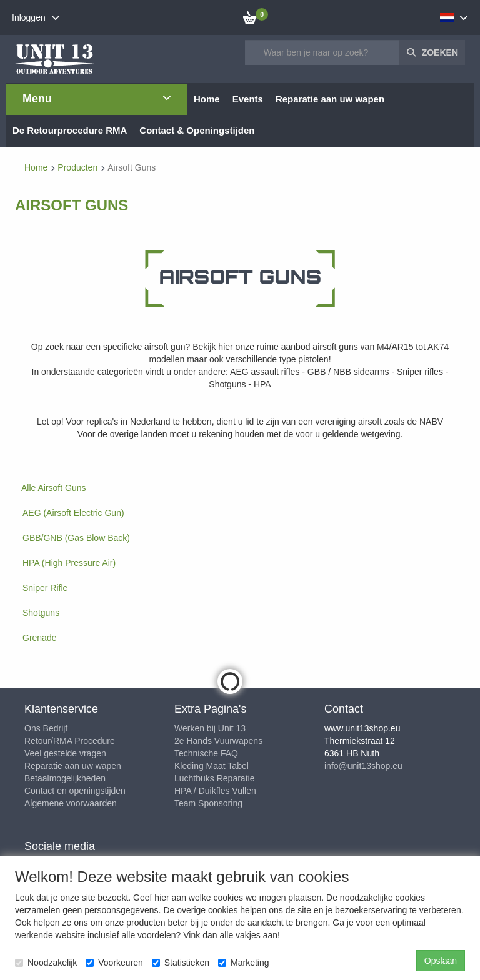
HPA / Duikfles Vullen (215, 791)
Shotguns (41, 613)
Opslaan (441, 961)
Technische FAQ (206, 753)
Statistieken (181, 963)
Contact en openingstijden (75, 791)
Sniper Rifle (45, 588)
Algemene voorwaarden (71, 803)
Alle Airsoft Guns (54, 488)
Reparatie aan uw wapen (73, 766)
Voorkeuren (114, 963)
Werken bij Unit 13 (210, 728)
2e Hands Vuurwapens (218, 741)
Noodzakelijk (46, 963)
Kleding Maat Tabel (212, 766)
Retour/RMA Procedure (70, 741)
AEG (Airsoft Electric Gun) (73, 513)
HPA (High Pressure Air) (69, 563)
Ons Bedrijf (46, 728)
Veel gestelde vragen (65, 753)
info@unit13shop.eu (363, 766)
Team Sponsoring (208, 803)
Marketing (243, 963)
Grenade (39, 638)
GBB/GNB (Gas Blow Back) (76, 538)
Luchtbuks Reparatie (214, 778)
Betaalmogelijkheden (65, 778)
